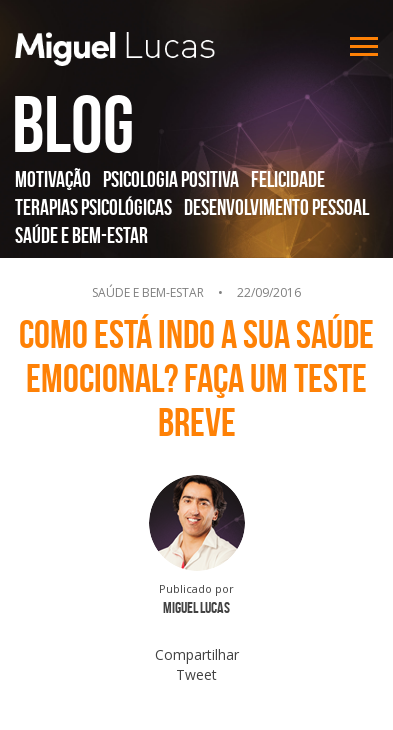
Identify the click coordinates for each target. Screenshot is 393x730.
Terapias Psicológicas (93, 207)
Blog (73, 124)
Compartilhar (197, 654)
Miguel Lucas (115, 49)
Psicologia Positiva (171, 179)
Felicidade (288, 179)
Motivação (53, 179)
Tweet (196, 674)
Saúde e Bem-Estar (81, 235)
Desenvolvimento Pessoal (276, 207)
